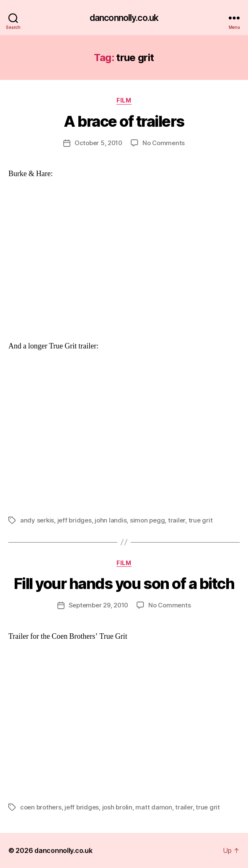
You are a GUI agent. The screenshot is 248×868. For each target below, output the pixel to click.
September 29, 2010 (98, 605)
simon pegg (147, 520)
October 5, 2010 (98, 143)
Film (124, 100)
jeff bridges (75, 520)
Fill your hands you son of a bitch (124, 584)
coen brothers (41, 807)
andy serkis (37, 520)
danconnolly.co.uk (124, 18)
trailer (177, 520)
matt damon (154, 807)
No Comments (164, 143)
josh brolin (117, 807)
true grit (201, 520)
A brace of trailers (124, 121)
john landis (111, 520)
